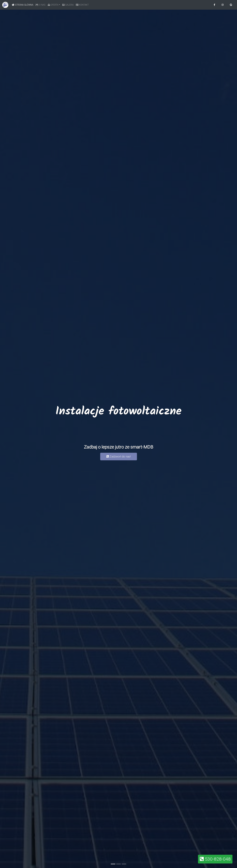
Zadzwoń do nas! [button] (119, 457)
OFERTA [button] (53, 5)
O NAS (41, 5)
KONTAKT (82, 5)
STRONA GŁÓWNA (23, 4)
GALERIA (68, 5)
